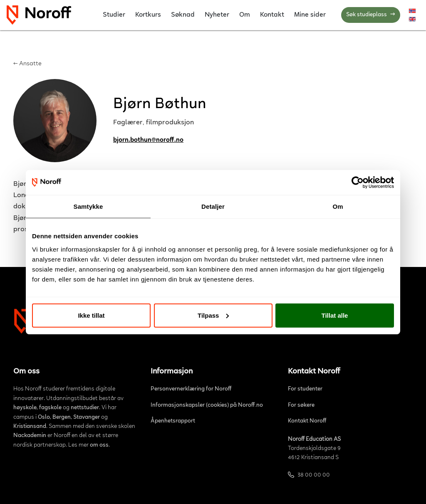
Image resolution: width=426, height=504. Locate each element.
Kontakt (272, 15)
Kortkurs (148, 15)
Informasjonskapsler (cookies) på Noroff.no (207, 405)
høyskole (25, 408)
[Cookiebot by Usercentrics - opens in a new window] (358, 183)
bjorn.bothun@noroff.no (148, 140)
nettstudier (85, 408)
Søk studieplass (371, 15)
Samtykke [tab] (88, 206)
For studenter (305, 389)
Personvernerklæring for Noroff (191, 389)
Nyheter (217, 15)
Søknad (183, 15)
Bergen (62, 418)
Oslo (44, 418)
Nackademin (30, 436)
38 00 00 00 (314, 475)
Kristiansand (30, 427)
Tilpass (213, 315)
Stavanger (87, 418)
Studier (114, 15)
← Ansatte (27, 64)
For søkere (301, 405)
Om (245, 15)
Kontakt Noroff (307, 421)
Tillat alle (335, 315)
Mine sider (310, 15)
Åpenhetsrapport (173, 421)
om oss (99, 445)
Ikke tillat (91, 315)
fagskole (50, 408)
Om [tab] (338, 206)
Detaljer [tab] (213, 206)
